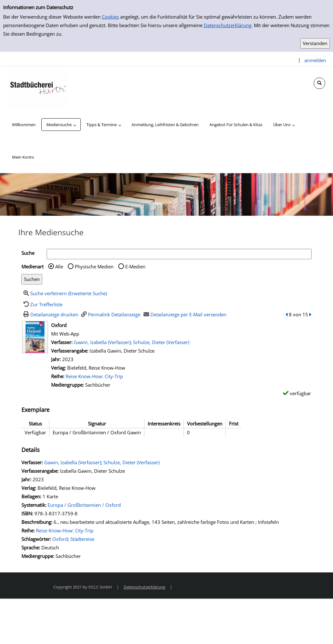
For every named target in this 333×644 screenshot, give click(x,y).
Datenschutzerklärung (228, 25)
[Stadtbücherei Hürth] (38, 87)
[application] (61, 125)
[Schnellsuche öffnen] (319, 83)
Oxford (60, 539)
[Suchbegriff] (179, 254)
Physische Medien (94, 266)
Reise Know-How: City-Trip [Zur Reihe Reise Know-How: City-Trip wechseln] (94, 376)
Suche (28, 253)
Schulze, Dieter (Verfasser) (161, 342)
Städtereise (82, 539)
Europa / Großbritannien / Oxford (84, 505)
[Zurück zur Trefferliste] (42, 304)
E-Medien (135, 266)
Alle (59, 266)
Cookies (110, 17)
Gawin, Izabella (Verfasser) (102, 342)
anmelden (315, 60)
